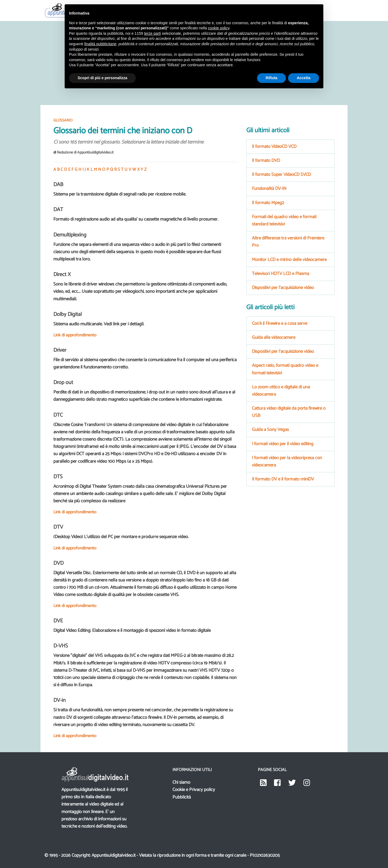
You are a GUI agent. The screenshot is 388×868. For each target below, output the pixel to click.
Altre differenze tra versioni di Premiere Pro (288, 242)
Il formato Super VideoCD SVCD (281, 175)
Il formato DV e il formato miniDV (283, 479)
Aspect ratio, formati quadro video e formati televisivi (285, 369)
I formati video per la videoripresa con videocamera (287, 461)
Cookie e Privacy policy (194, 790)
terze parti (153, 33)
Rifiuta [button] (272, 78)
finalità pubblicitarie (100, 44)
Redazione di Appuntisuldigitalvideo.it (85, 153)
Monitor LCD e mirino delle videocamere (289, 260)
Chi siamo (181, 782)
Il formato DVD (266, 161)
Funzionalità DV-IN (269, 189)
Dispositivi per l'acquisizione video (283, 288)
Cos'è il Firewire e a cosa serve (280, 323)
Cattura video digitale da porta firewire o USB (289, 412)
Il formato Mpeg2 (268, 203)
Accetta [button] (304, 78)
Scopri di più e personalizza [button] (102, 78)
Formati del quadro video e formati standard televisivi (284, 220)
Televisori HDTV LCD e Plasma (280, 274)
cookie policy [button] (219, 28)
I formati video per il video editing (283, 444)
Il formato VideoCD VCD (274, 147)
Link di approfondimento (75, 335)
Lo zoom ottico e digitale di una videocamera (281, 391)
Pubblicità (182, 797)
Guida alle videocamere (274, 337)
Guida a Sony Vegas (270, 430)
